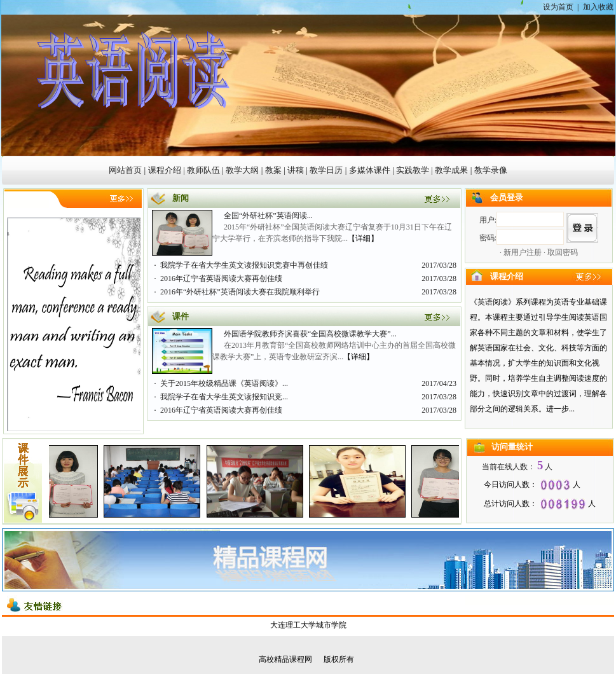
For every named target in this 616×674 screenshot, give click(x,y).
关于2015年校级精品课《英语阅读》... (224, 383)
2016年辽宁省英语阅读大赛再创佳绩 (221, 279)
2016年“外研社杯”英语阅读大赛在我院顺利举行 (240, 292)
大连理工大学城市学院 (308, 625)
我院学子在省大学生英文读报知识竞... (224, 397)
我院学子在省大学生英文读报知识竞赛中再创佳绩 (244, 265)
